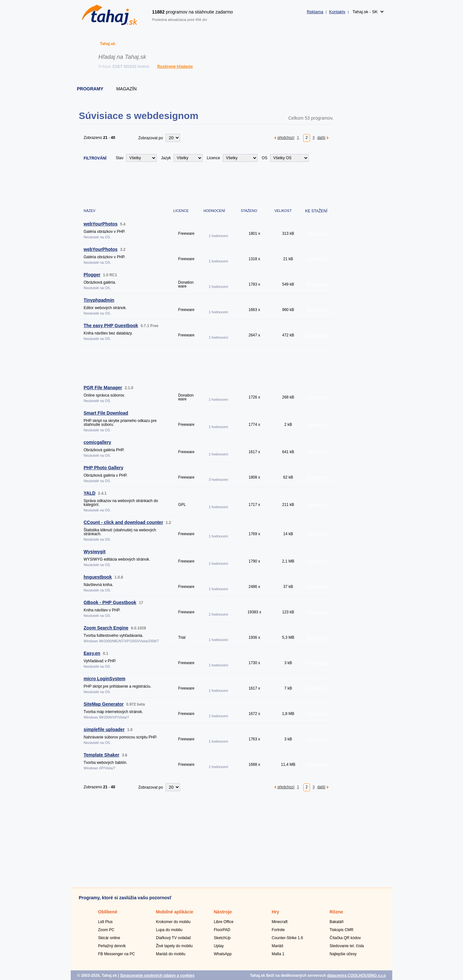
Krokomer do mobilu (173, 922)
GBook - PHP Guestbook (110, 602)
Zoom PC (106, 930)
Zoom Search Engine (106, 628)
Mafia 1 (278, 954)
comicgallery (97, 442)
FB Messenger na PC (117, 954)
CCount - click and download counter (123, 522)
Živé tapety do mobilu (174, 946)
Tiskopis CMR (341, 930)
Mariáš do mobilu (171, 954)
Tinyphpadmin (99, 300)
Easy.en (92, 653)
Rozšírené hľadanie (175, 67)
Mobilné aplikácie (175, 912)
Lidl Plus (105, 922)
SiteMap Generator (104, 704)
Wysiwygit (95, 552)
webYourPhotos (101, 224)
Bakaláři (336, 922)
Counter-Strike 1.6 (287, 938)
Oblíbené (108, 912)
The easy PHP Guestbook (111, 325)
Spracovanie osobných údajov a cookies (157, 975)
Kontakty (337, 12)
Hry (275, 912)
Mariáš (277, 946)
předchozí (286, 137)
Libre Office (224, 922)
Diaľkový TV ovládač (173, 938)
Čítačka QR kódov (345, 938)
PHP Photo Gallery (103, 468)
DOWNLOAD (317, 234)
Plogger (92, 275)
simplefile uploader (104, 729)
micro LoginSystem (104, 679)
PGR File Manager (103, 388)
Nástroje (223, 912)
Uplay (219, 946)
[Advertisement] (196, 184)
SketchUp (222, 938)
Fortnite (278, 930)
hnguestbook (98, 577)
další (321, 137)
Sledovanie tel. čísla (347, 946)
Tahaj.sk (108, 44)
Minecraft (280, 922)
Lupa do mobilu (169, 930)
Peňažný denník (112, 946)
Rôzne (336, 912)
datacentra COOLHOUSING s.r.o (356, 975)
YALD (90, 493)
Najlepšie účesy (343, 954)
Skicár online (109, 938)
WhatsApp (223, 954)
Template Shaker (101, 755)
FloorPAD (222, 930)
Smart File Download (106, 413)
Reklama (315, 12)
